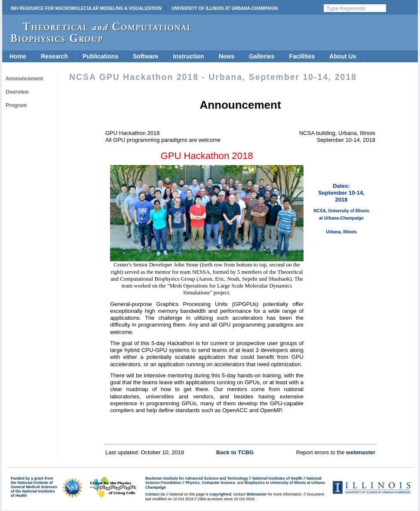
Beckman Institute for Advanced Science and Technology (197, 478)
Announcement (24, 79)
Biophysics (255, 483)
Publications (100, 56)
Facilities (302, 56)
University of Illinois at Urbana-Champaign (225, 8)
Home (18, 56)
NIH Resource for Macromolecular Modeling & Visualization (86, 8)
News (227, 56)
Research (54, 56)
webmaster (361, 452)
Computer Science (219, 483)
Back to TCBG (235, 452)
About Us (343, 56)
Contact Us (155, 494)
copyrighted (220, 494)
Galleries (262, 56)
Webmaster (256, 494)
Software (146, 56)
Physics (192, 483)
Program (16, 105)
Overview (17, 92)
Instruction (188, 56)
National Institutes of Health (277, 478)
